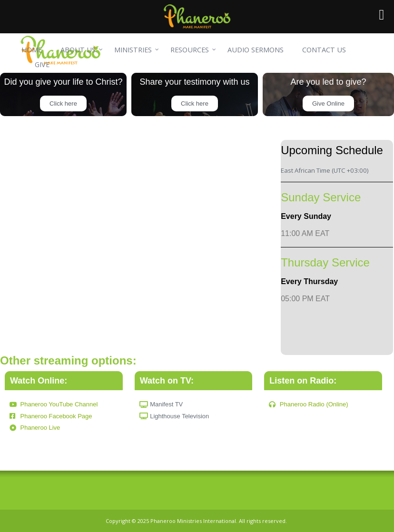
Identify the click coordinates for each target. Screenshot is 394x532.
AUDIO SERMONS (256, 50)
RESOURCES (190, 50)
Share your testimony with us (194, 82)
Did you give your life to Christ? (63, 82)
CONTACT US (324, 50)
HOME (32, 50)
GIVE (42, 64)
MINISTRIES (133, 50)
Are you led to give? (328, 82)
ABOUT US (78, 50)
